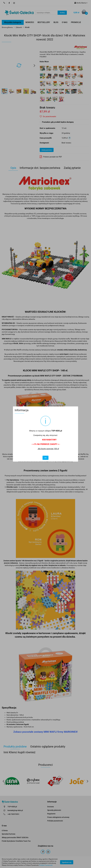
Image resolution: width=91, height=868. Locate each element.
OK (45, 458)
